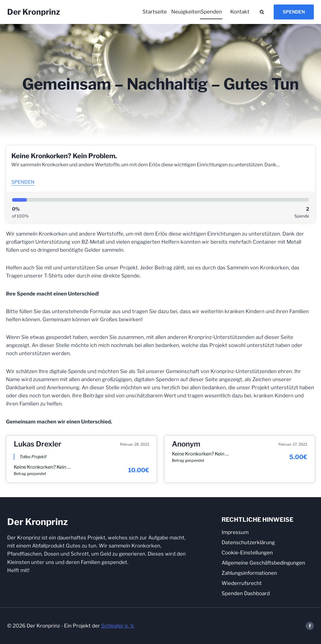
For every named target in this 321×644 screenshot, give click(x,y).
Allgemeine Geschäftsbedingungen (263, 563)
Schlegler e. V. (118, 626)
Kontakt (240, 12)
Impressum (235, 532)
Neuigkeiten (184, 12)
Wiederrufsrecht (242, 583)
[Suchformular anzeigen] (262, 12)
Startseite (155, 12)
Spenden (211, 12)
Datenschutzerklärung (248, 542)
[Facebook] (310, 626)
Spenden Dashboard (246, 593)
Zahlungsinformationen (249, 573)
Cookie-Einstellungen (247, 553)
